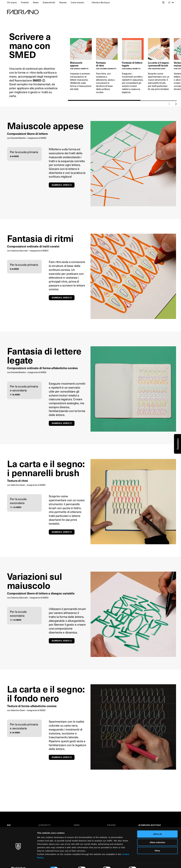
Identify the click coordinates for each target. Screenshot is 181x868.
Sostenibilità (49, 2)
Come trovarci (77, 2)
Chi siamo (12, 2)
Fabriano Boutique (101, 2)
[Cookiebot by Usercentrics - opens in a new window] (18, 863)
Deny (157, 844)
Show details (148, 862)
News (36, 2)
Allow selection (157, 836)
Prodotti (25, 2)
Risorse (63, 2)
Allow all (157, 827)
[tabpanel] (83, 67)
